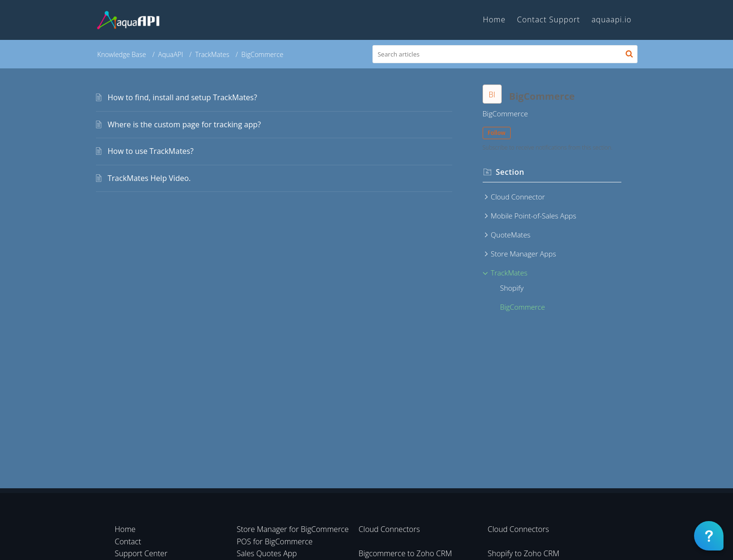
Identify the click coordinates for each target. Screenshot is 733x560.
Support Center (141, 553)
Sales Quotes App (267, 553)
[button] (629, 54)
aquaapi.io (611, 19)
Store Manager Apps (523, 254)
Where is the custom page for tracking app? (185, 124)
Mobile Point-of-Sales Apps (533, 216)
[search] (505, 54)
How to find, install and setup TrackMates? (183, 97)
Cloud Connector (518, 197)
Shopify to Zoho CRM (524, 553)
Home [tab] (494, 19)
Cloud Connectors (389, 529)
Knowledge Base (122, 54)
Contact (128, 541)
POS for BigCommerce (275, 541)
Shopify (512, 288)
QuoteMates (511, 235)
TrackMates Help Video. (149, 178)
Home (125, 529)
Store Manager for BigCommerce (293, 529)
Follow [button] (497, 133)
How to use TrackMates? (151, 151)
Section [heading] (510, 172)
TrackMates (212, 54)
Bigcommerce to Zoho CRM (405, 553)
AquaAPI (171, 54)
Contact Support (548, 19)
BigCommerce (523, 307)
